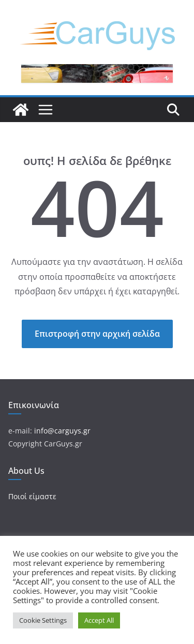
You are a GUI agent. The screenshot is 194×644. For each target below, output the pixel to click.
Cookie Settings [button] (43, 620)
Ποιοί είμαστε (32, 496)
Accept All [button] (99, 620)
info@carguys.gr (62, 431)
